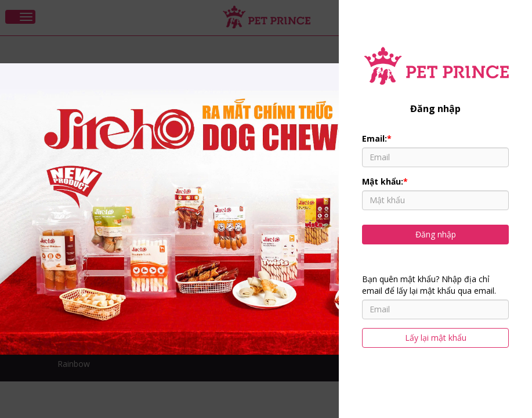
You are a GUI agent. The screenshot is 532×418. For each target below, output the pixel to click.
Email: (377, 138)
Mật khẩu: (385, 181)
